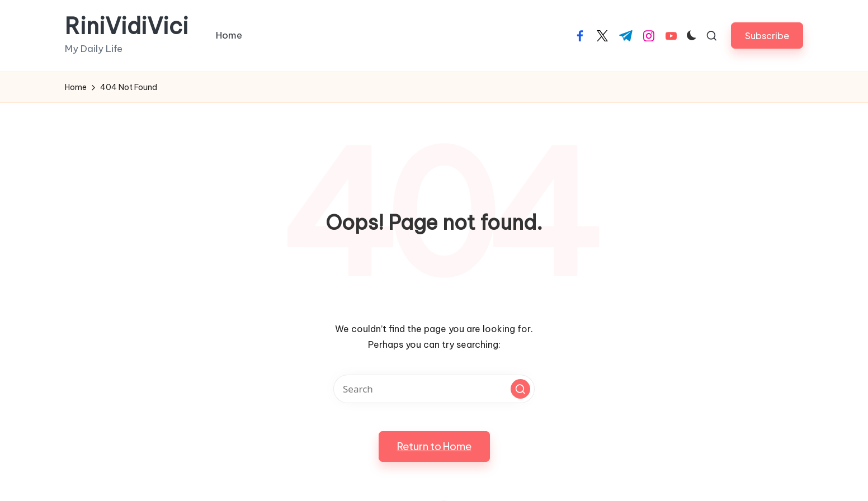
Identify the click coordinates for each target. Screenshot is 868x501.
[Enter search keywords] (434, 389)
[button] (767, 36)
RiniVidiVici (127, 26)
